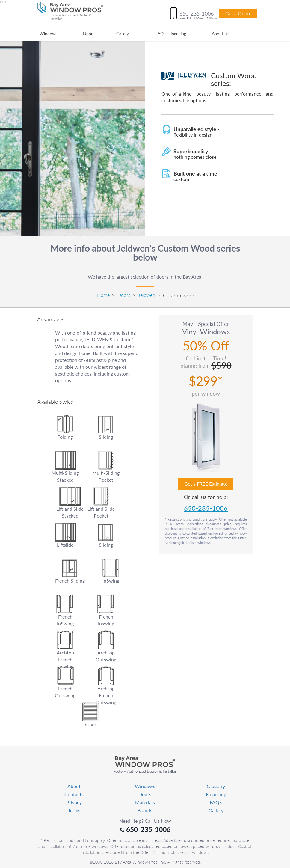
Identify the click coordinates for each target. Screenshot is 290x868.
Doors (89, 34)
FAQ (160, 34)
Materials (145, 802)
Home (103, 295)
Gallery (123, 34)
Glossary (216, 786)
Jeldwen (147, 295)
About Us (220, 34)
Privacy (74, 802)
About (74, 786)
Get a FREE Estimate (206, 484)
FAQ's (216, 802)
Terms (74, 810)
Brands (145, 810)
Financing (177, 34)
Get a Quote (238, 13)
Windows (48, 34)
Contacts (74, 794)
